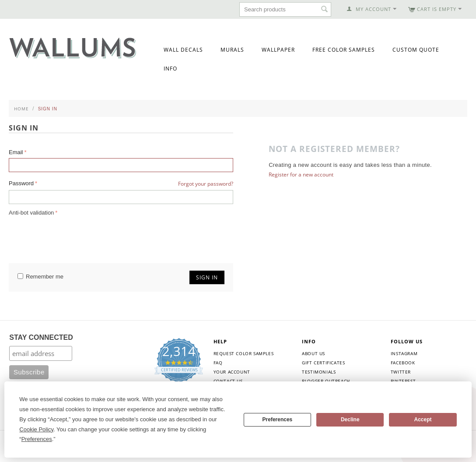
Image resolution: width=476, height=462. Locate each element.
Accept (423, 420)
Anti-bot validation (31, 213)
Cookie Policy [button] (36, 429)
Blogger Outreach (326, 381)
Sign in (207, 277)
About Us (313, 353)
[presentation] (75, 235)
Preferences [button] (37, 439)
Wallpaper (278, 50)
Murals (232, 50)
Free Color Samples (344, 50)
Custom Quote (416, 50)
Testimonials (319, 372)
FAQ (218, 363)
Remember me (40, 277)
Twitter (401, 372)
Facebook (403, 363)
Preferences (278, 420)
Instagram (404, 353)
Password (21, 183)
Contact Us (228, 381)
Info (170, 69)
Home (21, 109)
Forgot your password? (206, 184)
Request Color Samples (244, 353)
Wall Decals (183, 50)
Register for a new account (301, 175)
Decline (350, 420)
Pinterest (403, 381)
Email (16, 152)
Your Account (232, 372)
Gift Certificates (323, 363)
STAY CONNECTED (41, 337)
